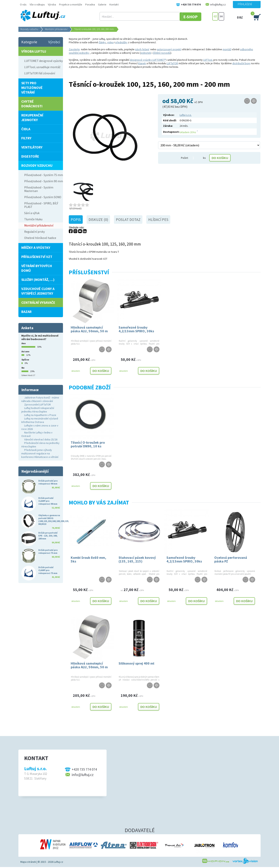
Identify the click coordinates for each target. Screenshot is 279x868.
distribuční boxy (241, 63)
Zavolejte (74, 49)
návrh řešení (142, 49)
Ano (24, 343)
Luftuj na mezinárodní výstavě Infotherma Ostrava (40, 420)
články (102, 42)
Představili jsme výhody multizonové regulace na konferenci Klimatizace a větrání (40, 453)
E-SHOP (197, 16)
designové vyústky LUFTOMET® (148, 60)
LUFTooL (208, 60)
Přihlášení (245, 4)
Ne (23, 368)
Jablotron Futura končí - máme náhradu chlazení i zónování (40, 399)
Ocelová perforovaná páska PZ (231, 559)
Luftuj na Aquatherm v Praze (40, 415)
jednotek (146, 53)
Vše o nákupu (37, 4)
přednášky (121, 42)
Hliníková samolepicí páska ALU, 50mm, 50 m (89, 329)
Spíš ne (25, 360)
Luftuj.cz (59, 862)
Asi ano (25, 351)
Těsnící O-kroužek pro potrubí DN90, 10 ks (88, 444)
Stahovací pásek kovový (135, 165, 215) (137, 559)
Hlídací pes (158, 220)
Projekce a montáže (71, 4)
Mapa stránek (28, 862)
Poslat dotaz (128, 220)
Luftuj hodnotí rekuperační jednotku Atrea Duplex (38, 410)
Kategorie (29, 42)
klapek (142, 63)
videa (110, 42)
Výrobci (54, 42)
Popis (76, 220)
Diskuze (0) (98, 220)
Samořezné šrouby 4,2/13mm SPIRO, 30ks (136, 329)
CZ (215, 16)
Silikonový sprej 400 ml (136, 663)
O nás (23, 4)
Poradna (90, 4)
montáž (227, 49)
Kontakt (114, 4)
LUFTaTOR (172, 63)
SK (221, 16)
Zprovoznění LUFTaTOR (37, 404)
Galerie (102, 4)
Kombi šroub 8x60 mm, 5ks (88, 559)
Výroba (52, 4)
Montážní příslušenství (56, 29)
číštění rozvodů (162, 53)
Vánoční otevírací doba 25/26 (41, 439)
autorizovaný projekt (169, 49)
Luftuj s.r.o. (186, 115)
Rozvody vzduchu (29, 29)
